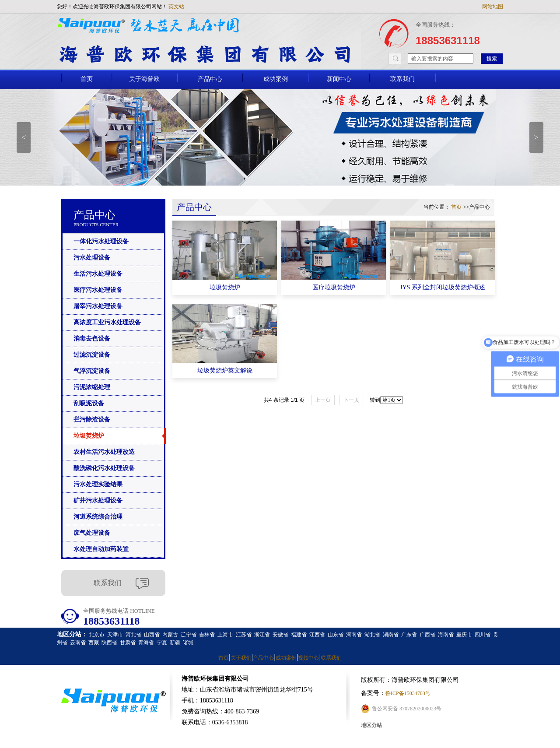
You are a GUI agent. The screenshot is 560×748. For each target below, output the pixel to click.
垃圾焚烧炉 (89, 436)
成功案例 (276, 79)
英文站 (176, 7)
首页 (87, 79)
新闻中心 (339, 79)
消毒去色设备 (92, 339)
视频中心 (308, 658)
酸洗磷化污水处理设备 (104, 468)
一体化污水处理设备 (101, 241)
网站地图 (493, 7)
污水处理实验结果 (98, 484)
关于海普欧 (144, 79)
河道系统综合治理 (98, 517)
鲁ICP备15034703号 (408, 693)
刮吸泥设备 (89, 403)
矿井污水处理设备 (98, 500)
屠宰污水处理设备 (98, 306)
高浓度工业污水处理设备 (107, 322)
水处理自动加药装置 (101, 549)
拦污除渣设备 (92, 420)
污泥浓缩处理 (92, 387)
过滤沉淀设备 (92, 355)
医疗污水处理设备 (98, 290)
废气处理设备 (92, 533)
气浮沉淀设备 (92, 371)
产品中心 (210, 79)
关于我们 (241, 658)
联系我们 (402, 79)
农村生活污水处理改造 (104, 452)
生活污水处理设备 (98, 274)
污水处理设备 (92, 258)
